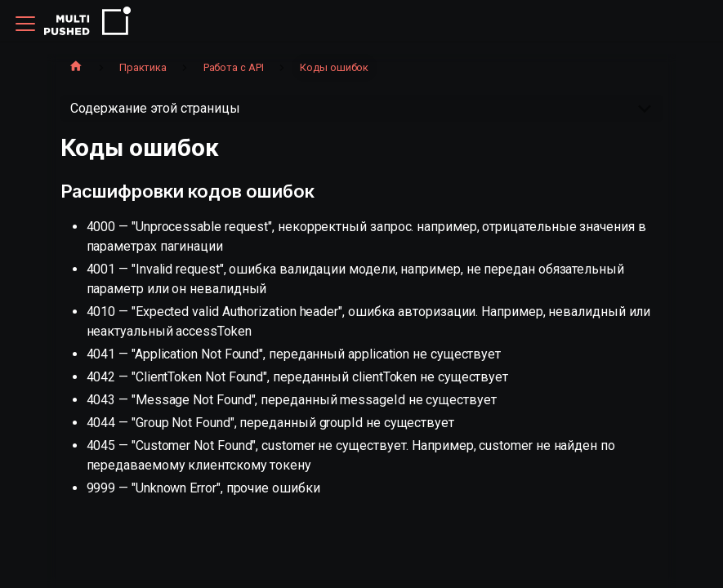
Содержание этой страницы (155, 108)
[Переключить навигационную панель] (25, 24)
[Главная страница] (76, 68)
